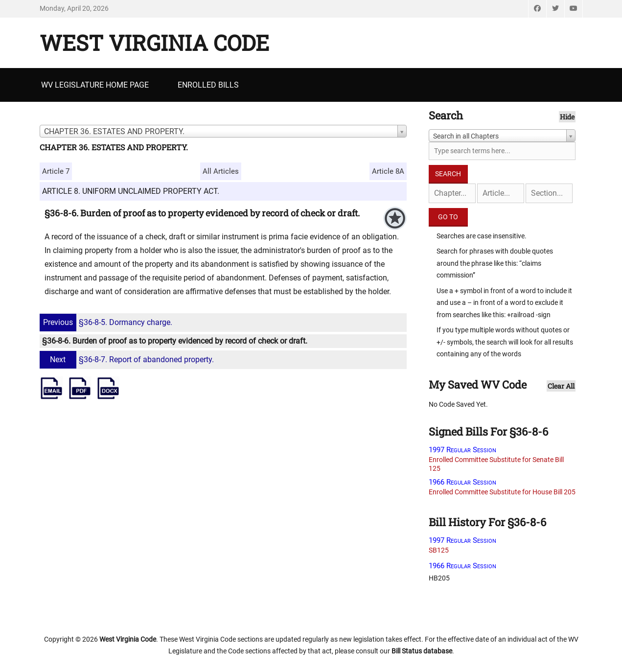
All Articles (221, 171)
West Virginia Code (154, 43)
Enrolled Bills (208, 85)
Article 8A (388, 171)
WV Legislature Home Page (95, 85)
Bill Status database (422, 651)
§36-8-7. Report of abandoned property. (128, 359)
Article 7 (56, 171)
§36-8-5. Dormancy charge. (107, 322)
